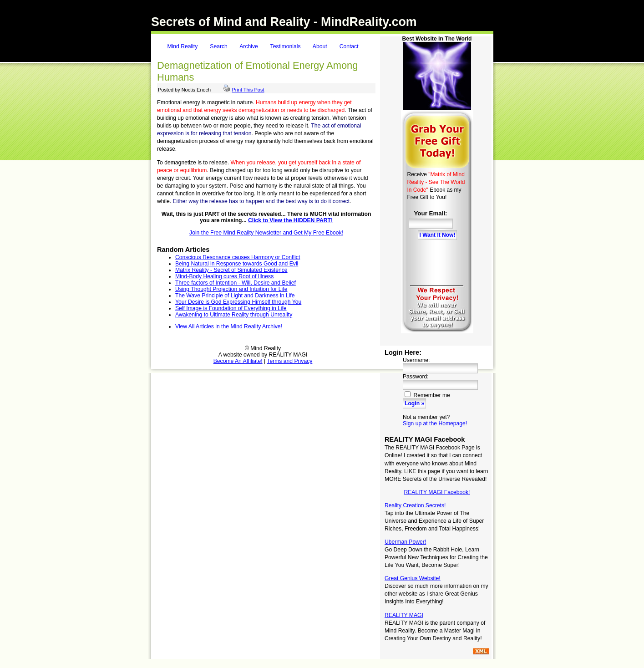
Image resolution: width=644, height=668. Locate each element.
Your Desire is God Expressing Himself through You (238, 302)
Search (219, 46)
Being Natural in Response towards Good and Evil (237, 264)
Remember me (427, 395)
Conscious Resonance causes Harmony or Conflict (238, 257)
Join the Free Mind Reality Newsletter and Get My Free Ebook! (266, 233)
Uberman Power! (405, 542)
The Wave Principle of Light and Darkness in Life (235, 296)
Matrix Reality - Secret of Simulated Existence (231, 270)
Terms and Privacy (289, 361)
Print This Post (248, 90)
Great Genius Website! (413, 578)
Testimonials (286, 46)
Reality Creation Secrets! (415, 505)
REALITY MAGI (404, 615)
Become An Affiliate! (238, 361)
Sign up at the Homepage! (435, 423)
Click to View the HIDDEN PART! (290, 220)
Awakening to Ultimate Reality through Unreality (234, 315)
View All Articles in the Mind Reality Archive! (229, 326)
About (320, 46)
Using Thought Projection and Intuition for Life (231, 289)
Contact (349, 46)
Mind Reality (182, 46)
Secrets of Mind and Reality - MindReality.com (284, 22)
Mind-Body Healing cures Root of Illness (224, 276)
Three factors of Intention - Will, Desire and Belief (236, 283)
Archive (249, 46)
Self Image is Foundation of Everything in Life (231, 308)
